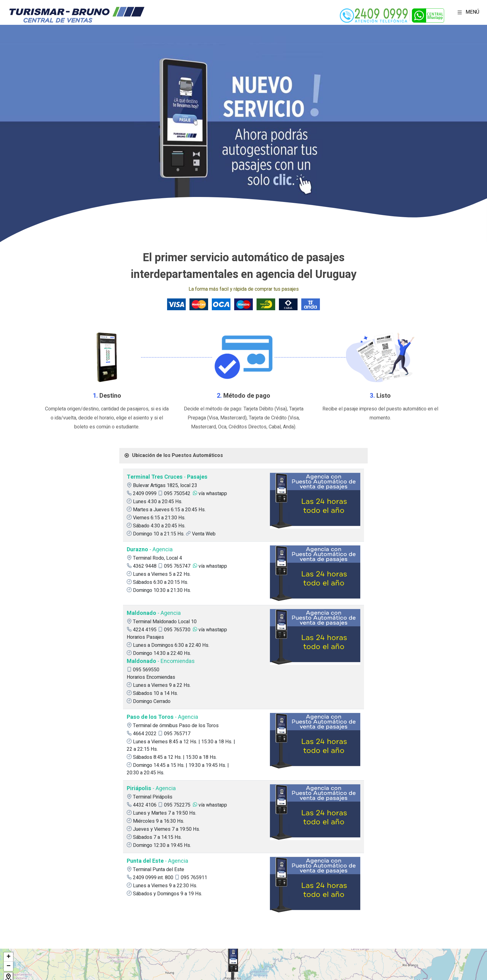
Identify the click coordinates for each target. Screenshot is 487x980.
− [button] (9, 966)
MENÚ (467, 12)
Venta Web (204, 534)
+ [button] (9, 957)
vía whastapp (213, 494)
